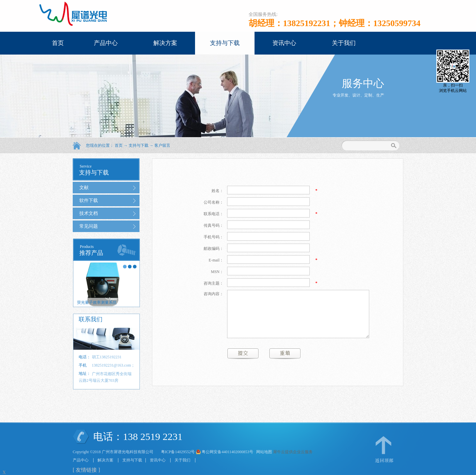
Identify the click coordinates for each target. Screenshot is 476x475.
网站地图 (263, 452)
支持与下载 (139, 145)
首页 (58, 43)
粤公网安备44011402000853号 (227, 452)
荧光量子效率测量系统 (97, 302)
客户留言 (162, 145)
